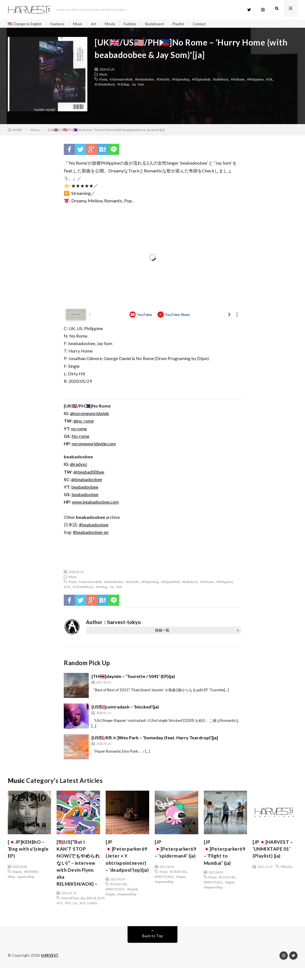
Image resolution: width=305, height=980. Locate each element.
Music (83, 24)
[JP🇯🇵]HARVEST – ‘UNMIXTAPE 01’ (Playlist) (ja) (274, 851)
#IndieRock (221, 81)
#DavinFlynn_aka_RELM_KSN (83, 910)
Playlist (187, 24)
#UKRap (123, 86)
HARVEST (50, 968)
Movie (116, 24)
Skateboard (162, 24)
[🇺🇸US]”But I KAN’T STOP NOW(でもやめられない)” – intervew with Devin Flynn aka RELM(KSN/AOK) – (77, 870)
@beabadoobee (87, 481)
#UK (269, 81)
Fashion (137, 24)
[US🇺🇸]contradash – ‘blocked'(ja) (125, 708)
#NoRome (238, 81)
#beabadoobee (145, 81)
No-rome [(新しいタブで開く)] (80, 437)
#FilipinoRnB (201, 81)
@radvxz (79, 465)
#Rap (11, 878)
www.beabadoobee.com (95, 503)
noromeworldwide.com (94, 445)
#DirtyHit (163, 81)
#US (59, 915)
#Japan (17, 873)
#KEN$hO (31, 873)
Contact (209, 24)
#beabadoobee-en (91, 533)
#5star (103, 81)
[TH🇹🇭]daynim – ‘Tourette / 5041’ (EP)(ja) (133, 678)
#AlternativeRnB (121, 81)
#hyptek (132, 900)
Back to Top (153, 948)
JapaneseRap (26, 878)
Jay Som (138, 86)
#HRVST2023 (115, 900)
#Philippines (255, 81)
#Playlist (286, 868)
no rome (79, 430)
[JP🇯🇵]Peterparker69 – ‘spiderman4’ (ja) (176, 851)
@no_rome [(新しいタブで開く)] (84, 422)
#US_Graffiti (88, 915)
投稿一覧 (162, 632)
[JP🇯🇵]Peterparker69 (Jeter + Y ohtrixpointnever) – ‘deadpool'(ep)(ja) (127, 862)
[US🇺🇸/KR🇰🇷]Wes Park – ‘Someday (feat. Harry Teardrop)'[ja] (155, 739)
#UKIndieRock (105, 86)
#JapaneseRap (127, 905)
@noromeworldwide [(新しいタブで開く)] (90, 415)
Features (61, 24)
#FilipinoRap (181, 81)
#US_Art (71, 915)
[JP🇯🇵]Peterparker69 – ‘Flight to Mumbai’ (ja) (225, 855)
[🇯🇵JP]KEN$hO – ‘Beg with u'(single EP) (28, 851)
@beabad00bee (89, 473)
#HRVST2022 (164, 878)
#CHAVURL (119, 895)
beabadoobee (85, 488)
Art (99, 24)
